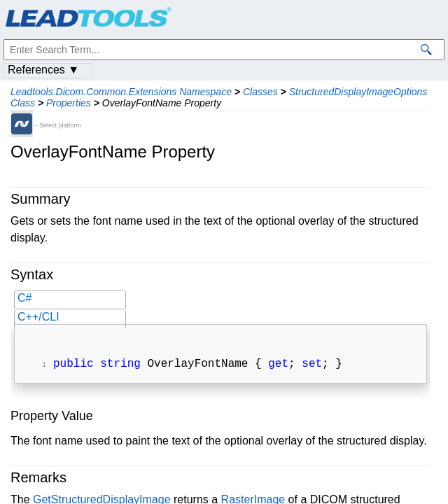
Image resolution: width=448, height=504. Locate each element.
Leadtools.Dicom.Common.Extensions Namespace (121, 92)
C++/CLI (38, 317)
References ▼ (43, 70)
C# (24, 298)
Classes (260, 92)
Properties (69, 103)
